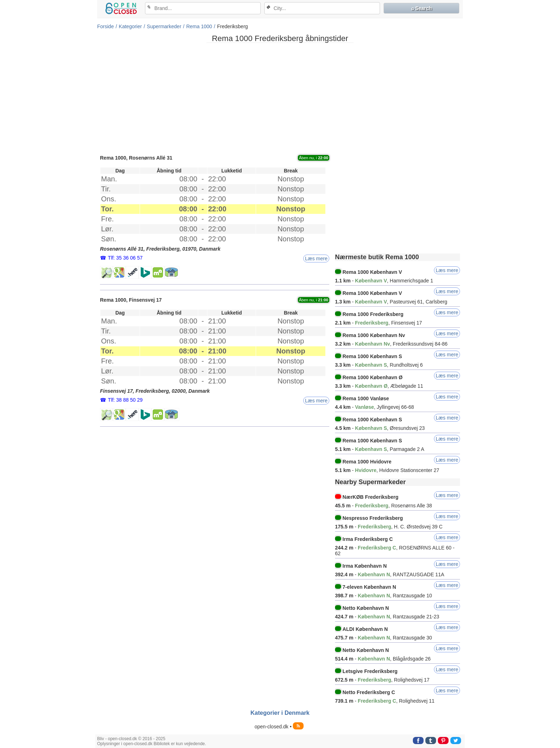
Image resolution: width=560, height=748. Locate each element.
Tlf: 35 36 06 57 (125, 258)
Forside (106, 26)
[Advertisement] (280, 98)
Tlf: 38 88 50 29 (125, 400)
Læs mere (316, 258)
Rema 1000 (199, 26)
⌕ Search (422, 8)
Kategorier (131, 26)
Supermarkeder (164, 26)
